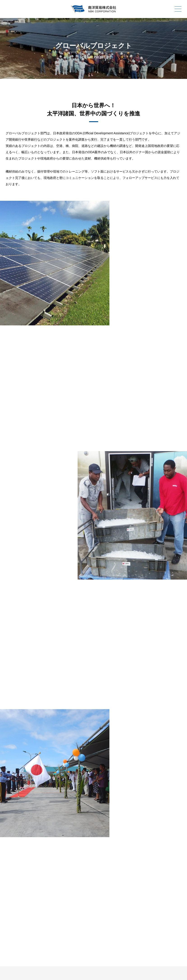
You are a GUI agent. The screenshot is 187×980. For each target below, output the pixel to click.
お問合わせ (111, 914)
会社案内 (77, 905)
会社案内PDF (144, 914)
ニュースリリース (43, 914)
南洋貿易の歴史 (111, 905)
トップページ (43, 905)
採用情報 (77, 914)
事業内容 (144, 905)
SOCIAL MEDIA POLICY (142, 962)
